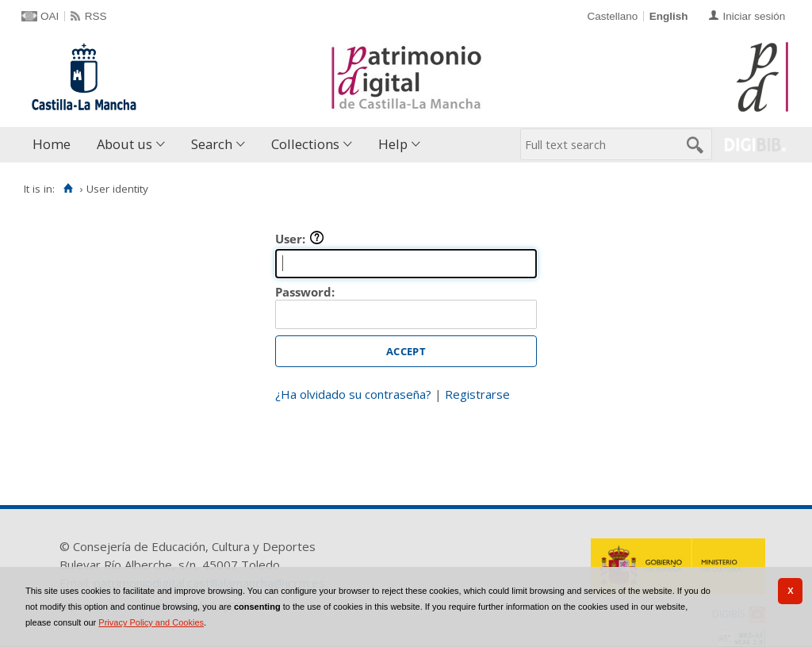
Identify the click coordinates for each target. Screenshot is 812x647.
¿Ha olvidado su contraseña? (353, 394)
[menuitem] (55, 145)
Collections (305, 144)
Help (393, 144)
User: (300, 239)
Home (52, 144)
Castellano (612, 16)
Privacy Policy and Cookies (151, 622)
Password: (305, 292)
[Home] (68, 189)
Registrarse (477, 394)
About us (124, 144)
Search (212, 144)
